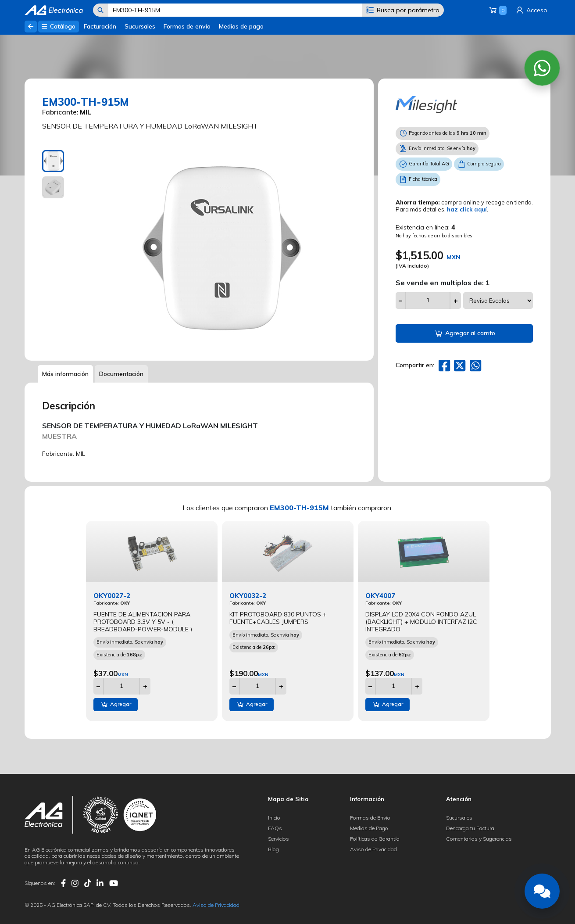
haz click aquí (467, 209)
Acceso (531, 10)
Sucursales (140, 26)
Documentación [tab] (121, 374)
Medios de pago (241, 26)
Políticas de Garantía (375, 839)
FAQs (275, 828)
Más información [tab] (65, 374)
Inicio (274, 818)
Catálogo (59, 26)
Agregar (116, 705)
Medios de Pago (369, 828)
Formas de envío (187, 26)
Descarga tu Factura (470, 828)
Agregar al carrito (464, 333)
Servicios (279, 839)
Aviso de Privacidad (373, 849)
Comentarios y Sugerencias (479, 839)
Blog (273, 849)
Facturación (100, 26)
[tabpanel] (220, 249)
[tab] (53, 161)
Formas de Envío (370, 818)
